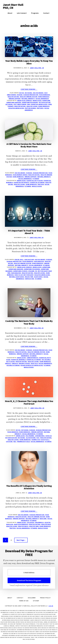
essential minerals (18, 360)
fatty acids (10, 361)
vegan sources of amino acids (32, 365)
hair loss (10, 524)
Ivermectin (36, 440)
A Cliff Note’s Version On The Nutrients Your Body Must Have (29, 145)
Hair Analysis (39, 261)
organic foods (24, 363)
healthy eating (20, 106)
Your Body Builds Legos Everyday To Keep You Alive (29, 62)
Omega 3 (8, 363)
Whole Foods (37, 186)
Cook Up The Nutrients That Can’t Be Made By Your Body (29, 322)
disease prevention (31, 95)
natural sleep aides (17, 277)
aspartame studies (20, 271)
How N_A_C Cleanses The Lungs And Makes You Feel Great (29, 402)
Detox (22, 93)
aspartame (46, 100)
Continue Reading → (29, 89)
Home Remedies (44, 97)
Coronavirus (40, 436)
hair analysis (16, 273)
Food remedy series (20, 175)
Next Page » (21, 540)
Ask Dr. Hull (19, 259)
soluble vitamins (13, 365)
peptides (40, 108)
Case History (29, 259)
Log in (51, 606)
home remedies (44, 106)
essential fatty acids (35, 181)
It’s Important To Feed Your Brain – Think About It (29, 232)
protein (41, 184)
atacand (31, 271)
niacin (27, 277)
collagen (30, 522)
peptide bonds (30, 108)
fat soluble (46, 360)
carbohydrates (32, 358)
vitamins (36, 179)
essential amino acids (39, 104)
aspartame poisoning (30, 102)
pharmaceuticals (23, 442)
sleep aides (38, 277)
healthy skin (34, 526)
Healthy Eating (13, 97)
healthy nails (23, 526)
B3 (36, 271)
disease (20, 95)
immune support (15, 99)
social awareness (42, 99)
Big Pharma (30, 436)
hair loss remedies (21, 524)
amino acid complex (25, 100)
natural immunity (28, 99)
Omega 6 (15, 363)
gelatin (47, 522)
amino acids (37, 100)
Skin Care (43, 519)
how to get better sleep (24, 275)
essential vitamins (37, 182)
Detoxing (28, 93)
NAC (15, 442)
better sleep (43, 271)
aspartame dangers (14, 102)
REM (32, 277)
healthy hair (46, 524)
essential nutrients (22, 182)
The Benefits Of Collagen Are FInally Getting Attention (29, 487)
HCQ (38, 438)
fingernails (39, 522)
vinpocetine (29, 279)
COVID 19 (48, 436)
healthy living (32, 106)
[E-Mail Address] (29, 573)
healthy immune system (29, 97)
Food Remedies (45, 95)
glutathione (31, 438)
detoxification (45, 102)
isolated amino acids (16, 108)
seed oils (34, 363)
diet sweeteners (20, 104)
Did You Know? (38, 93)
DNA (29, 104)
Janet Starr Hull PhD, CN (13, 6)
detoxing (9, 104)
